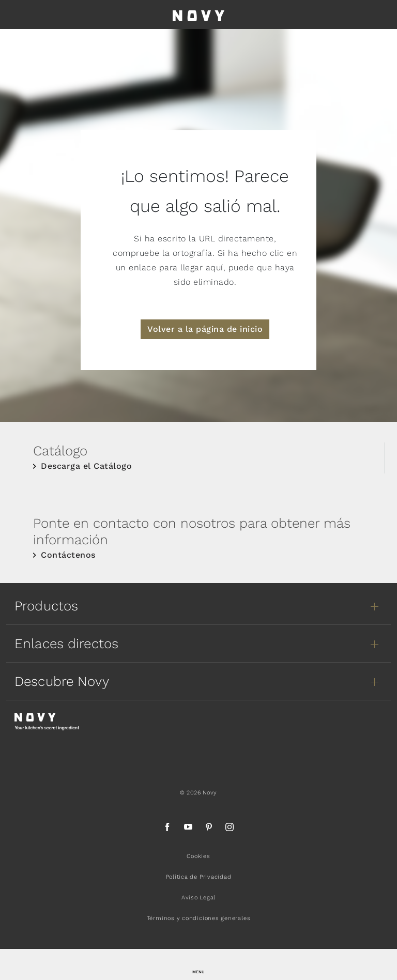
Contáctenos (68, 555)
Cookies (198, 856)
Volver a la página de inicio (205, 329)
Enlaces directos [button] (66, 644)
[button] (198, 964)
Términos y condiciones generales (199, 918)
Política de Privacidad (199, 877)
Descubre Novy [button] (62, 681)
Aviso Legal (198, 898)
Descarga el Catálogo (86, 466)
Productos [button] (46, 606)
